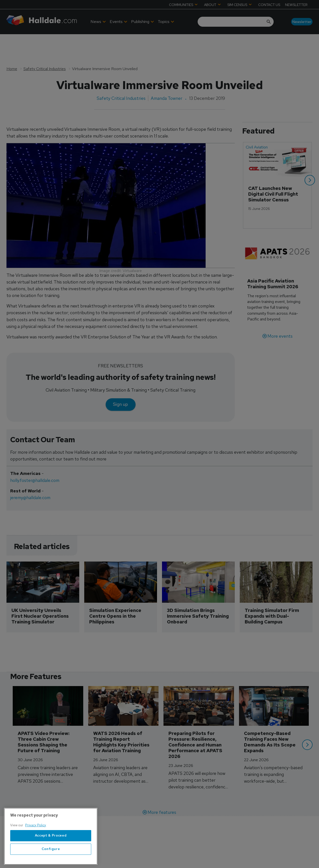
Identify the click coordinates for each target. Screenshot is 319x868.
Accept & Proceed (51, 848)
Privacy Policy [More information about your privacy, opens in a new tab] (36, 837)
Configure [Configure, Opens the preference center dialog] (51, 861)
